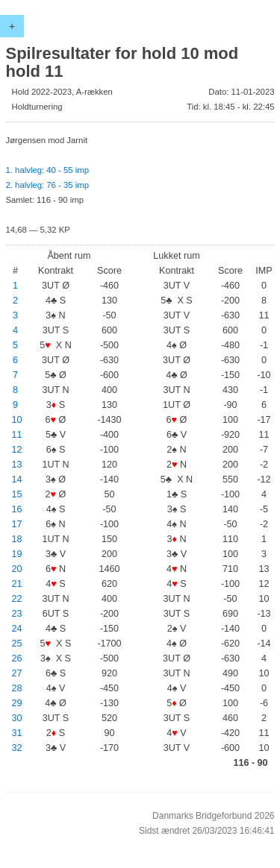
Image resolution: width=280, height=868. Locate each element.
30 (17, 718)
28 (17, 688)
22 (17, 599)
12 (17, 450)
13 (17, 465)
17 (17, 524)
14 (17, 479)
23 (17, 614)
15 (17, 494)
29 (17, 703)
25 (17, 644)
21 (17, 584)
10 (17, 420)
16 (17, 509)
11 (17, 435)
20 (17, 569)
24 (17, 629)
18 (17, 539)
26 (17, 658)
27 (17, 673)
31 (17, 733)
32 (17, 748)
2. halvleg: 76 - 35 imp (47, 185)
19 (17, 554)
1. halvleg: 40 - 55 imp (47, 170)
